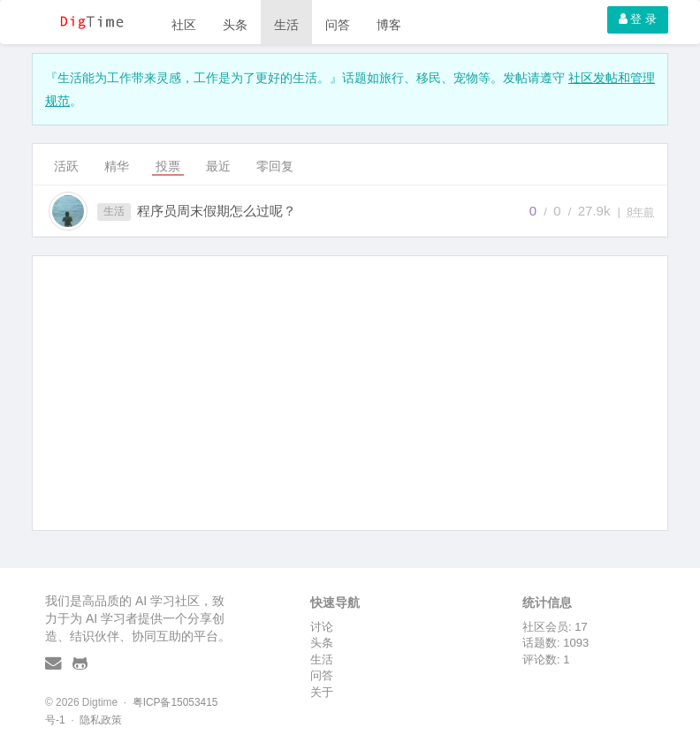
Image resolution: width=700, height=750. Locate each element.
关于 (322, 692)
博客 (389, 25)
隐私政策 (101, 720)
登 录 (638, 19)
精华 (117, 166)
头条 (235, 25)
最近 (218, 166)
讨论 (322, 627)
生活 (286, 25)
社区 (184, 25)
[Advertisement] (350, 393)
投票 (168, 166)
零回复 (275, 166)
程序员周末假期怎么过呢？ (217, 211)
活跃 (66, 166)
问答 (338, 25)
